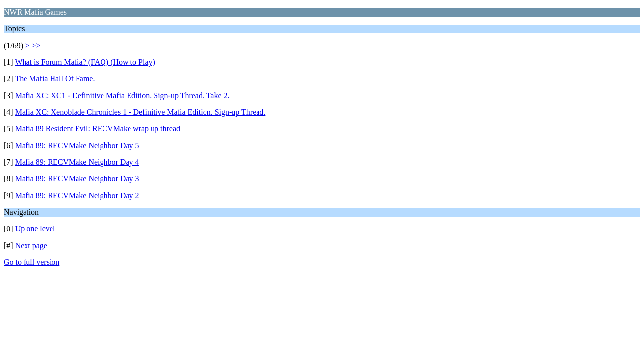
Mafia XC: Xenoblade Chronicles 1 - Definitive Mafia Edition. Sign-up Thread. (141, 112)
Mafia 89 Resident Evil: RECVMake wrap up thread (98, 129)
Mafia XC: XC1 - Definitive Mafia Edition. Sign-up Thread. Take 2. (122, 95)
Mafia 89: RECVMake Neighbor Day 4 (77, 162)
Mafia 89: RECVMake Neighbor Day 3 (77, 179)
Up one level (35, 229)
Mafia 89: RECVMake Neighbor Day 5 (77, 145)
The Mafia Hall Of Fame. (55, 79)
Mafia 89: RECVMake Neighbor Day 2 (77, 195)
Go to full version (32, 262)
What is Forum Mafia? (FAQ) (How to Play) (85, 62)
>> (36, 45)
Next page (31, 245)
